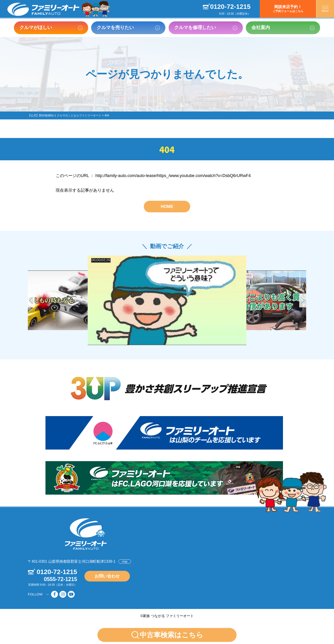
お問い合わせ (107, 576)
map (125, 562)
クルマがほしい (36, 27)
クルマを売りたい (115, 27)
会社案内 (261, 27)
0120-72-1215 (230, 7)
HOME (167, 207)
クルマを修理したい (195, 27)
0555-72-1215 (60, 579)
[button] (303, 300)
